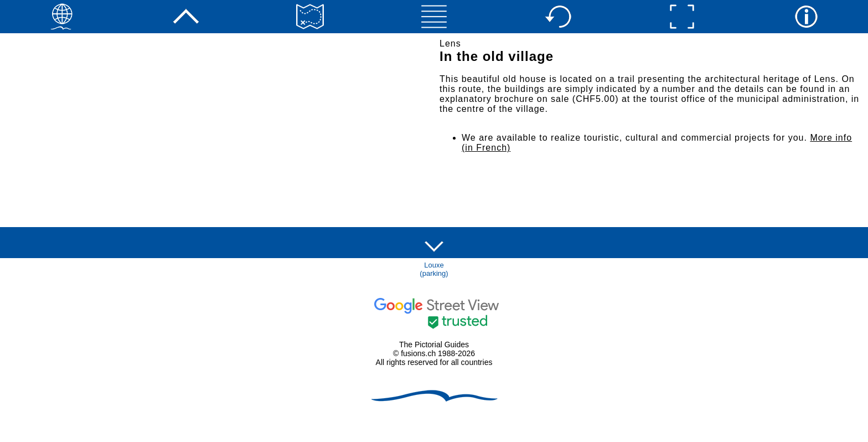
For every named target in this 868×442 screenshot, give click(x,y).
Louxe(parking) (434, 269)
